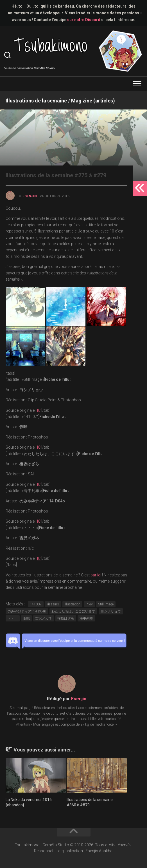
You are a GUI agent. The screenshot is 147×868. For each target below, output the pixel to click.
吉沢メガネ (44, 618)
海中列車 (86, 618)
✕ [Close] (141, 13)
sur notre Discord (84, 20)
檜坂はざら (66, 618)
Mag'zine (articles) (93, 101)
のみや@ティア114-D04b (27, 611)
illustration (72, 604)
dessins (53, 604)
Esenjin (30, 196)
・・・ (13, 618)
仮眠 (26, 618)
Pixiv (89, 604)
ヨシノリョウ (111, 611)
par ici (96, 575)
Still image (106, 604)
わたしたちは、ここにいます (73, 611)
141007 (36, 604)
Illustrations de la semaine (36, 101)
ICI (39, 410)
